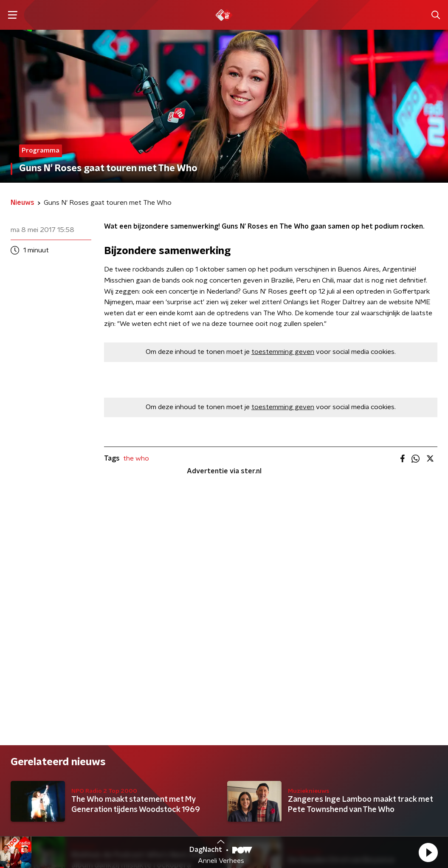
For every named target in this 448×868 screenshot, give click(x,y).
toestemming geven (283, 352)
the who (136, 458)
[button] (428, 852)
